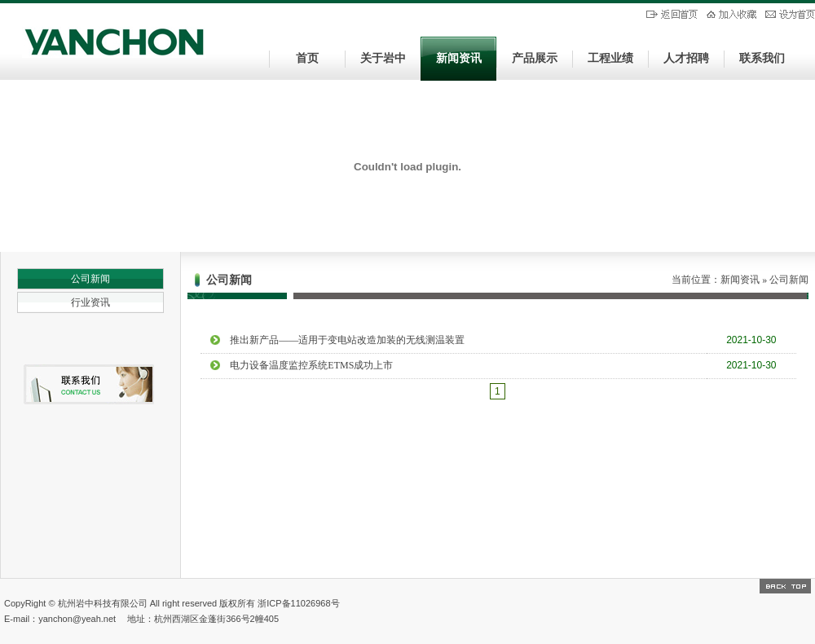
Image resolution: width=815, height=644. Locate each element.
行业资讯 (90, 302)
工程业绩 (610, 58)
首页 (307, 58)
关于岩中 (383, 58)
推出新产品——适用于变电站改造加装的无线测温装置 (347, 340)
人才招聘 (686, 58)
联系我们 (762, 58)
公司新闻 (90, 279)
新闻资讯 (459, 58)
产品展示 (535, 58)
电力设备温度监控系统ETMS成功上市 (311, 365)
